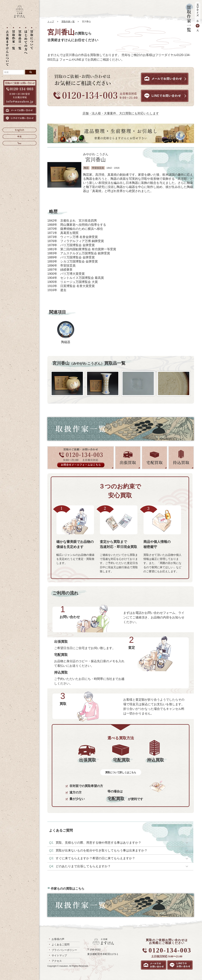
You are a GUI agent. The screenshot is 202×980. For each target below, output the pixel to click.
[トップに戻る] (20, 17)
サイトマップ (59, 955)
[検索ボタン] (31, 72)
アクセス (57, 961)
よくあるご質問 (61, 945)
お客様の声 (58, 939)
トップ (51, 22)
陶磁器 (66, 342)
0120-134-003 (170, 950)
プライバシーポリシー (64, 950)
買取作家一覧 (68, 22)
